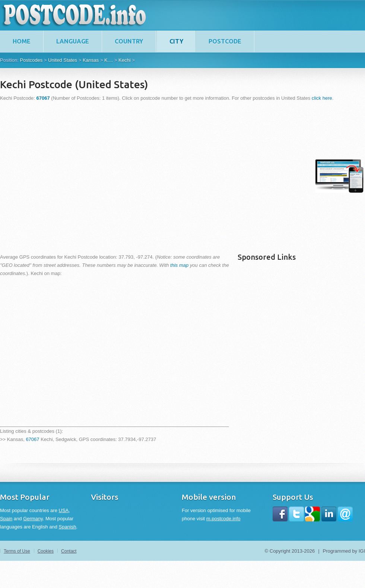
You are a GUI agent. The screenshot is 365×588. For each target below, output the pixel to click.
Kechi (125, 60)
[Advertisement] (70, 176)
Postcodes (31, 60)
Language (73, 41)
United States (63, 60)
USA (64, 510)
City (176, 41)
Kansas (91, 60)
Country (129, 41)
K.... (109, 60)
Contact (69, 551)
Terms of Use (17, 551)
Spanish (68, 527)
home (22, 41)
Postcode (225, 41)
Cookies (46, 551)
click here (322, 98)
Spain (6, 519)
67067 (32, 439)
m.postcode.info (223, 519)
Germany (33, 519)
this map (179, 265)
